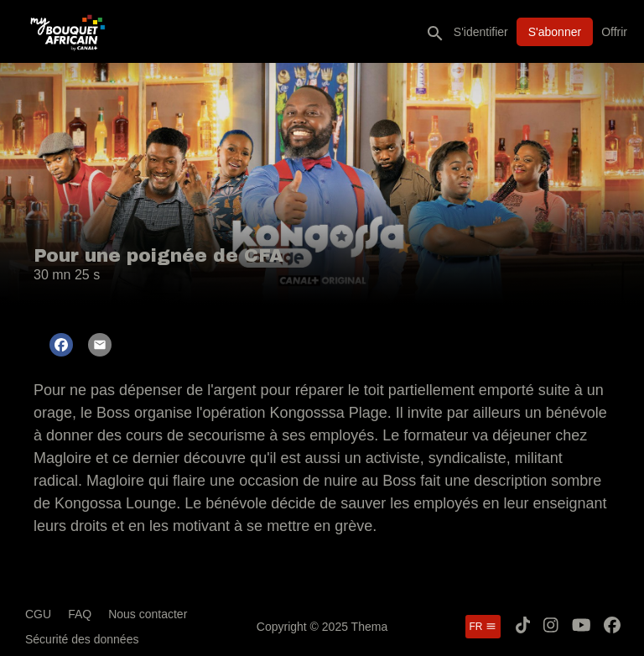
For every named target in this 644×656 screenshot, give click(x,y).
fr (483, 627)
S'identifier (481, 32)
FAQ (80, 614)
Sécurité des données (82, 639)
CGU (38, 614)
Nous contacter (148, 614)
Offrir (614, 32)
